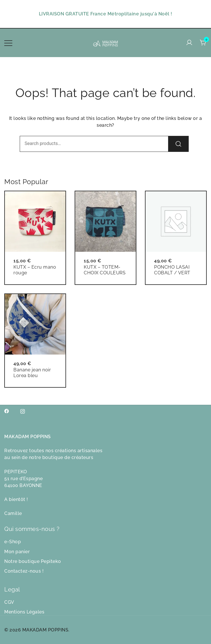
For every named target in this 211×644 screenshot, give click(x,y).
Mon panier (17, 552)
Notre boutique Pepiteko (33, 561)
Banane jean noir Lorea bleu (32, 373)
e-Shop (13, 542)
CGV (9, 602)
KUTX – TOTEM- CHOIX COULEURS (105, 270)
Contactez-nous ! (24, 571)
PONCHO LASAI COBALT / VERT (172, 270)
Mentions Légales (24, 612)
